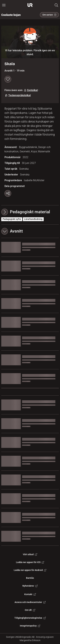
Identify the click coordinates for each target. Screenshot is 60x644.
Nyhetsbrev (30, 586)
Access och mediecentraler (30, 602)
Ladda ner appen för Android (30, 570)
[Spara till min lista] (8, 79)
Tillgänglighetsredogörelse (30, 618)
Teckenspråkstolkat (18, 95)
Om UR (30, 610)
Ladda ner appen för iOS (30, 562)
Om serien (49, 15)
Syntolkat (31, 90)
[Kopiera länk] (8, 193)
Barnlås (30, 578)
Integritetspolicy (30, 626)
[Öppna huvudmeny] (4, 5)
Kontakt (30, 594)
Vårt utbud (30, 554)
